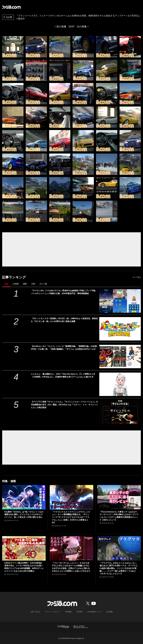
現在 (6, 284)
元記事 (8, 17)
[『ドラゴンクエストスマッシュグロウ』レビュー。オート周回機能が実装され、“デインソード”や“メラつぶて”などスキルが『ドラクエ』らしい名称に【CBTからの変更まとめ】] (71, 497)
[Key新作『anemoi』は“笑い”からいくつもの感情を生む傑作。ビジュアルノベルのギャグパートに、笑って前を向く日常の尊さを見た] (24, 497)
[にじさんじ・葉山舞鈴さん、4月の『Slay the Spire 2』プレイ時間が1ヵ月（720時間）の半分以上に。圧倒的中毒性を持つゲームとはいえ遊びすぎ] (120, 384)
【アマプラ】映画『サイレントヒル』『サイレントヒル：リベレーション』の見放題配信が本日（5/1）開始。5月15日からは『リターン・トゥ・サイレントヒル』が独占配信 (65, 405)
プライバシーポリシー (53, 612)
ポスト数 (43, 284)
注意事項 (79, 612)
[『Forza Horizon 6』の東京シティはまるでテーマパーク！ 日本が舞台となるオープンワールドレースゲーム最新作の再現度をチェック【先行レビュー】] (119, 497)
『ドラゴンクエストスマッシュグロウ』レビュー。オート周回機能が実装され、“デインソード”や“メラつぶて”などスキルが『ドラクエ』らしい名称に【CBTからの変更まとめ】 (71, 517)
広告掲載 (109, 612)
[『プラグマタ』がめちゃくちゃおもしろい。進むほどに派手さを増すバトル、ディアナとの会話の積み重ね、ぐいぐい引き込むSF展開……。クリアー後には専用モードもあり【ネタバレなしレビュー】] (119, 548)
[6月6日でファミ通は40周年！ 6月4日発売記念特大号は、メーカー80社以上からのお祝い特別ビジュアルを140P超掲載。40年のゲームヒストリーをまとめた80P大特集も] (24, 548)
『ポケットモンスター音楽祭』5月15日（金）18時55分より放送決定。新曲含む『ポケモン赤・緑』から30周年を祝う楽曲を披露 (64, 320)
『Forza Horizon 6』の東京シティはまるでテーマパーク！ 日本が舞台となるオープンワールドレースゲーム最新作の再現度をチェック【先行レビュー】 (119, 516)
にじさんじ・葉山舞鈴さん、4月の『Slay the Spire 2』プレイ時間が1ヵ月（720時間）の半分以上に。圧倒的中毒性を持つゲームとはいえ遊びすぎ (63, 375)
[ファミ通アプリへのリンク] (63, 627)
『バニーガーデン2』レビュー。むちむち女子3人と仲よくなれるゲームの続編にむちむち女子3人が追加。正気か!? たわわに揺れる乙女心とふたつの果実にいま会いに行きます (71, 567)
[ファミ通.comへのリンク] (11, 7)
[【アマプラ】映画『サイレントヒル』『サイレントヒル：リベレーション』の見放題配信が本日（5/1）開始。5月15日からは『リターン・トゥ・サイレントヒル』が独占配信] (120, 412)
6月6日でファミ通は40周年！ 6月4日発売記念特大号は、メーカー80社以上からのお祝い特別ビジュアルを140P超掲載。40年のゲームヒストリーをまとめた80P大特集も (24, 567)
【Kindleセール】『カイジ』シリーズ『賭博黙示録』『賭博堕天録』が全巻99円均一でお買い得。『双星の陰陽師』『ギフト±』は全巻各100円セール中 (64, 348)
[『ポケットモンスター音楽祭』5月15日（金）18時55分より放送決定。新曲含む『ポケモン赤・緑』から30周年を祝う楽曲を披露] (120, 329)
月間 (33, 284)
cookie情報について (94, 612)
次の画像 (82, 27)
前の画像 (61, 27)
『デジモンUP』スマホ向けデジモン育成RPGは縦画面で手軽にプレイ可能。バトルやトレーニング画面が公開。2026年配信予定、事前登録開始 (64, 292)
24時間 (16, 284)
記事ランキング (14, 277)
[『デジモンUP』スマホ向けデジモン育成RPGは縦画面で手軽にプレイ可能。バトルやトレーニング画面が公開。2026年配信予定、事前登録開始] (120, 301)
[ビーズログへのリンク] (81, 627)
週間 (25, 284)
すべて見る (137, 277)
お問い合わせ (35, 612)
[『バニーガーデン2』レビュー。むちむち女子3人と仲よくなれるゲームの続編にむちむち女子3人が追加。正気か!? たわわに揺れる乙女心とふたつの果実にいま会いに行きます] (71, 548)
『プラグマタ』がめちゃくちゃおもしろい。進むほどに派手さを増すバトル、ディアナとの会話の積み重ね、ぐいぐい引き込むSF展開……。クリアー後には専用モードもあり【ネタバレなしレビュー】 (119, 568)
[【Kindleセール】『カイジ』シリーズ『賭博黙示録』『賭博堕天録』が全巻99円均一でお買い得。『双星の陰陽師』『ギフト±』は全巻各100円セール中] (120, 357)
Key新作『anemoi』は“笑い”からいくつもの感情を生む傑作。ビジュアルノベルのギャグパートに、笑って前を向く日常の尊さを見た (24, 514)
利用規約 (69, 612)
